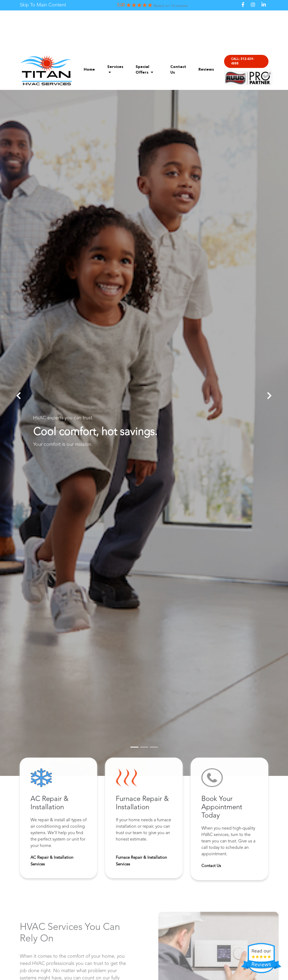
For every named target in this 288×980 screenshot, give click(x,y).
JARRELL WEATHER (144, 30)
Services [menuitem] (115, 70)
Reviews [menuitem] (206, 70)
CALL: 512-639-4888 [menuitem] (243, 62)
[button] (19, 396)
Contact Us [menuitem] (178, 70)
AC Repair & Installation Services (52, 862)
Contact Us (211, 867)
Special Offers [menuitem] (144, 70)
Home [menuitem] (89, 70)
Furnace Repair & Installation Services (141, 862)
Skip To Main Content (43, 5)
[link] (43, 5)
